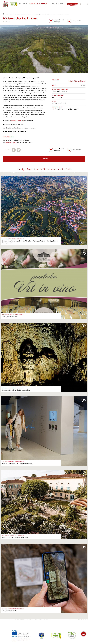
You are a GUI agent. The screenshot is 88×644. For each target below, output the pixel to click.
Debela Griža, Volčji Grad (77, 81)
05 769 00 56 (24, 142)
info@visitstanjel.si (11, 142)
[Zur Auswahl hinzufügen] (58, 21)
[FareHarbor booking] (84, 634)
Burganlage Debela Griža (17, 121)
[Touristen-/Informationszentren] (84, 4)
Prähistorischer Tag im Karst (63, 14)
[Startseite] (5, 4)
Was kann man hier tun (11, 14)
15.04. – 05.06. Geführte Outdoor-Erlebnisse (45, 14)
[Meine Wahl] (81, 4)
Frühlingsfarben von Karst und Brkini (26, 14)
